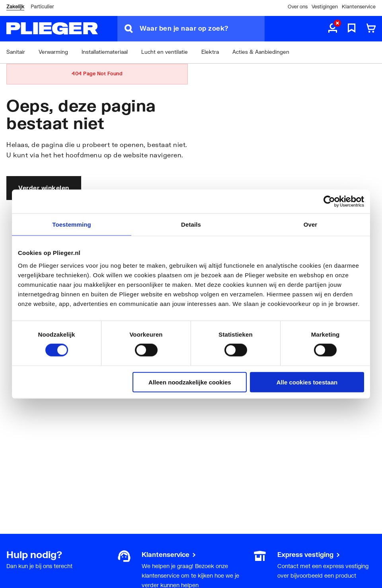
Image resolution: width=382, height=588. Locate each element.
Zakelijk (15, 7)
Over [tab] (311, 224)
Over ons (298, 7)
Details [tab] (191, 224)
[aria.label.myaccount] (333, 29)
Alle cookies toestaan (307, 382)
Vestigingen (325, 7)
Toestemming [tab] (72, 224)
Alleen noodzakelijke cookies (190, 382)
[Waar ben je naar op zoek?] (202, 29)
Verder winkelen (44, 188)
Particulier (42, 7)
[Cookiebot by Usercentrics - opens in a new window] (329, 202)
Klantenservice (359, 7)
